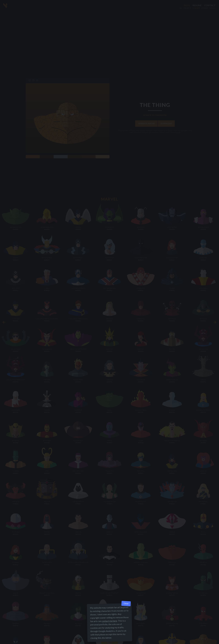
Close (126, 604)
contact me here (109, 621)
